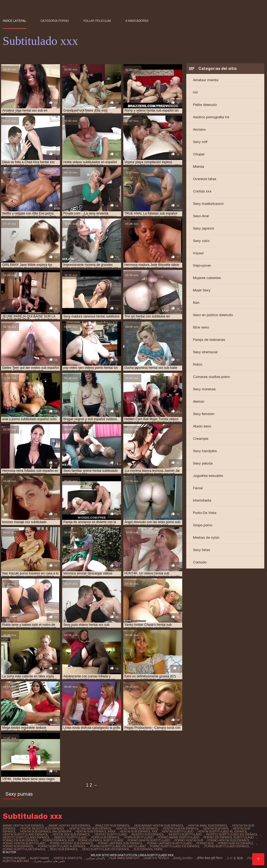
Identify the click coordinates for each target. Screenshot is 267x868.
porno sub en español (236, 843)
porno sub (205, 843)
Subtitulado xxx (16, 861)
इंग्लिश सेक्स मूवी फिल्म (210, 858)
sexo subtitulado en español (106, 849)
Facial (198, 488)
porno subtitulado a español (62, 846)
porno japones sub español (120, 843)
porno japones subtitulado (170, 843)
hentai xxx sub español (71, 834)
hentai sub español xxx (139, 831)
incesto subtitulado (185, 834)
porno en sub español (21, 840)
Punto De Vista (205, 513)
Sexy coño (201, 241)
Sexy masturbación (208, 204)
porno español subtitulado (101, 840)
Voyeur (198, 253)
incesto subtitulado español (26, 837)
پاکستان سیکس (96, 858)
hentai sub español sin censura (46, 831)
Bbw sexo (201, 327)
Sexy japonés (203, 228)
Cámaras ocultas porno (211, 377)
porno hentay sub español (72, 843)
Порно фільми (14, 858)
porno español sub (58, 840)
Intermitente (202, 500)
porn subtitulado (139, 837)
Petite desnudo (205, 105)
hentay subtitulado (111, 834)
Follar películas (97, 21)
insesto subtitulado (71, 837)
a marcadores (137, 21)
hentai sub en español (181, 828)
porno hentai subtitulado (24, 843)
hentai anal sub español (208, 826)
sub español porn (148, 849)
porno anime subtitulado (178, 837)
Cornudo (200, 562)
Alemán (199, 401)
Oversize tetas (205, 179)
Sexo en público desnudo (213, 315)
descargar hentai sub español (159, 826)
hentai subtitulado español (25, 834)
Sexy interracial (205, 352)
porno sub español (18, 846)
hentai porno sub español (137, 828)
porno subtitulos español (24, 849)
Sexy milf (200, 142)
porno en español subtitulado (229, 837)
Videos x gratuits (68, 858)
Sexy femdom (204, 414)
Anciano (199, 129)
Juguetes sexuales (208, 476)
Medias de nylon (206, 537)
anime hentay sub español (70, 826)
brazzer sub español (113, 826)
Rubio (198, 364)
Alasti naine (40, 858)
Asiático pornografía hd (211, 117)
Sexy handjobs (205, 451)
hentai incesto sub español (42, 828)
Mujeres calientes (207, 278)
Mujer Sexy (202, 290)
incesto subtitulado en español (232, 834)
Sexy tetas (201, 550)
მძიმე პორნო (183, 858)
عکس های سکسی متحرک (50, 861)
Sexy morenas (204, 389)
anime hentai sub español (23, 826)
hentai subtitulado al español (222, 831)
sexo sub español (64, 849)
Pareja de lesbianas (209, 340)
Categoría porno (55, 21)
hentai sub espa (216, 828)
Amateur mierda (206, 80)
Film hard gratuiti (124, 858)
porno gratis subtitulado (149, 840)
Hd (195, 92)
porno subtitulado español (227, 846)
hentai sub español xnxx (96, 831)
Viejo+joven (202, 265)
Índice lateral (14, 21)
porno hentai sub (189, 840)
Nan (196, 303)
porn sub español (106, 837)
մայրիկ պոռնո (156, 858)
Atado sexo (202, 426)
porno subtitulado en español (175, 846)
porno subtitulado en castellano (118, 846)
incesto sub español (148, 834)
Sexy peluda (203, 463)
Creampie (201, 439)
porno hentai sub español (229, 840)
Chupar (199, 154)
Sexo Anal (201, 216)
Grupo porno (203, 525)
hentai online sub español (90, 828)
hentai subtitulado (178, 831)
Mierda (199, 167)
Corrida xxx (202, 191)
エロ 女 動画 (235, 858)
